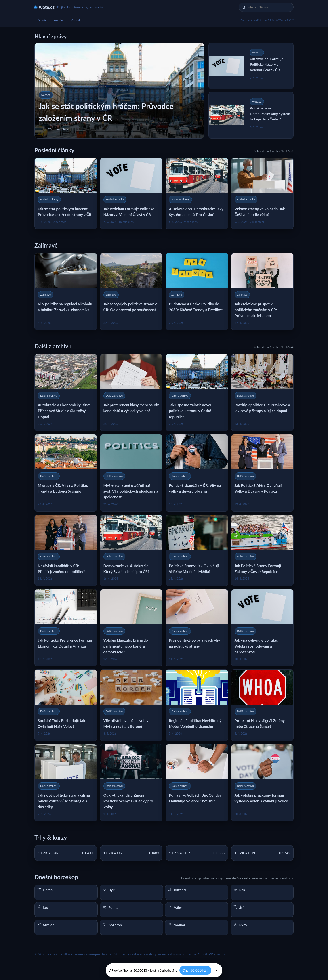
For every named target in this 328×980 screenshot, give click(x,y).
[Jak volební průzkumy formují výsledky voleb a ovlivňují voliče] (263, 783)
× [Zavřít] (217, 970)
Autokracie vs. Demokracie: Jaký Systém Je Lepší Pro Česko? (270, 114)
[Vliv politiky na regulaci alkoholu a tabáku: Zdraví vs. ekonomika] (66, 292)
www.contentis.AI (186, 954)
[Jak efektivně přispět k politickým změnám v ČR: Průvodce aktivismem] (263, 292)
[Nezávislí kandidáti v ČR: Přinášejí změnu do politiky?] (66, 550)
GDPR (208, 954)
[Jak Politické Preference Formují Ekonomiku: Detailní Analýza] (66, 628)
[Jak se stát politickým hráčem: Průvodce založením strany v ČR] (66, 193)
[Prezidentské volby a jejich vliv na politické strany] (197, 628)
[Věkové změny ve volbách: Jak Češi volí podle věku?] (263, 193)
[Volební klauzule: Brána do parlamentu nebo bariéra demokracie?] (131, 628)
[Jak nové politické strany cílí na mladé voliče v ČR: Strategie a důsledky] (66, 783)
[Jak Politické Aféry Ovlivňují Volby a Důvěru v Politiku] (263, 473)
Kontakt (76, 20)
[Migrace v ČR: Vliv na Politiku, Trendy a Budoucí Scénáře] (66, 473)
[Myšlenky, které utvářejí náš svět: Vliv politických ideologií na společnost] (131, 473)
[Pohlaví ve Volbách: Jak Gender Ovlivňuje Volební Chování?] (197, 783)
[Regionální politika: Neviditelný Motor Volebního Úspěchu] (197, 705)
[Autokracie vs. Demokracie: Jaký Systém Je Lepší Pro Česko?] (197, 193)
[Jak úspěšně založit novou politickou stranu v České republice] (197, 392)
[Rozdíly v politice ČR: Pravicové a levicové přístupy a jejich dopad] (263, 392)
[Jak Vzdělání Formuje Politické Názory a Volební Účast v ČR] (131, 193)
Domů (42, 20)
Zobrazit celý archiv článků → (274, 151)
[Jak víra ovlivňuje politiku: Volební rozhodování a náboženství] (263, 628)
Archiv (58, 20)
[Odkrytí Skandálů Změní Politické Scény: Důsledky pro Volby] (131, 783)
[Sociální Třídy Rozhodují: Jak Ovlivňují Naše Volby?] (66, 705)
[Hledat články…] (269, 7)
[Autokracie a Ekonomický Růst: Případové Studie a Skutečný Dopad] (66, 392)
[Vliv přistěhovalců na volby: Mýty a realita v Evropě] (131, 705)
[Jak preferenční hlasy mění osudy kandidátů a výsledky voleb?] (131, 392)
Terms (220, 954)
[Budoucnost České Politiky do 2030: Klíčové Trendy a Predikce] (197, 292)
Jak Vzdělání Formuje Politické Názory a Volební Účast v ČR (266, 64)
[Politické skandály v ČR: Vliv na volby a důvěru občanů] (197, 473)
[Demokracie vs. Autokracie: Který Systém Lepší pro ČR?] (131, 550)
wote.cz (47, 7)
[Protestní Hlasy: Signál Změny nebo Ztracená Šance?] (263, 705)
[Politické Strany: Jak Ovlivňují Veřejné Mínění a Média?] (197, 550)
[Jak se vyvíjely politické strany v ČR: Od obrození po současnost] (131, 292)
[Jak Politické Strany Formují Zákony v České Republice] (263, 550)
